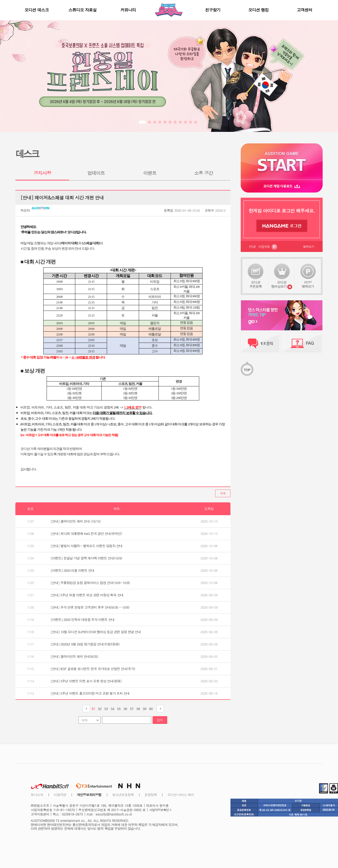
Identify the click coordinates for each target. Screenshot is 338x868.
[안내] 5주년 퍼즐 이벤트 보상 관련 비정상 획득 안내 (87, 595)
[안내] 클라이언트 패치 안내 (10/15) (76, 521)
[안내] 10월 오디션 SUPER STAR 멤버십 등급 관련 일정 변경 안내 (96, 632)
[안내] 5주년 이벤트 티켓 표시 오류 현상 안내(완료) (86, 681)
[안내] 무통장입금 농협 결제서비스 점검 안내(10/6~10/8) (90, 583)
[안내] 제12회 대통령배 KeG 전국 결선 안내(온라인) (86, 533)
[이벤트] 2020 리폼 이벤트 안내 (73, 570)
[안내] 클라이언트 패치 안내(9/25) (74, 656)
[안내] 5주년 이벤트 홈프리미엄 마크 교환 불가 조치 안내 (90, 693)
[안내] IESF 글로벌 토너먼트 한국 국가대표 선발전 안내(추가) (93, 669)
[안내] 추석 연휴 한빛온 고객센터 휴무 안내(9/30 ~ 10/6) (90, 607)
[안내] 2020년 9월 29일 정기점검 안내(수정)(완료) (85, 644)
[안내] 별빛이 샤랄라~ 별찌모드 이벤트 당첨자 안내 (87, 546)
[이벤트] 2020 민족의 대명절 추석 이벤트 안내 (83, 620)
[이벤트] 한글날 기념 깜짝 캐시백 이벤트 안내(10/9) (86, 558)
